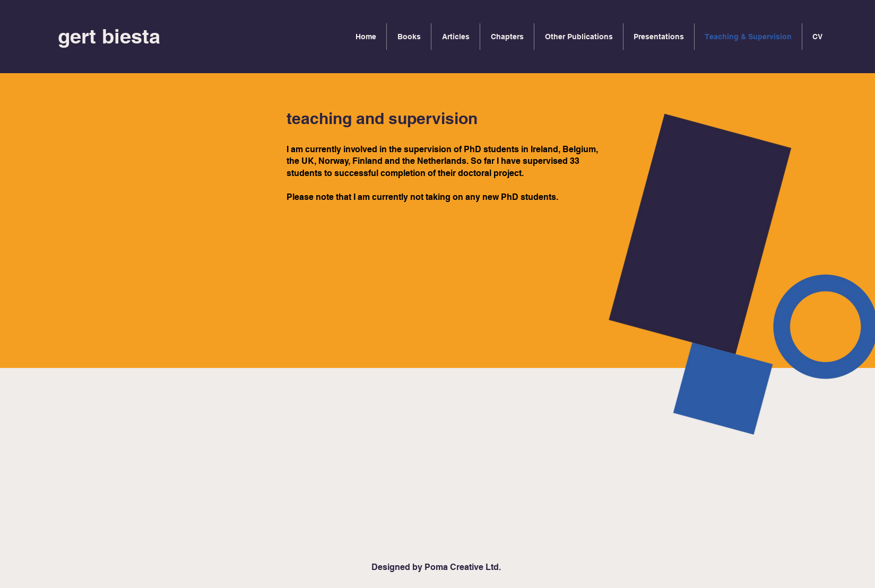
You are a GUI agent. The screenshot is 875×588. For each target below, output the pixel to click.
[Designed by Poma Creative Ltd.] (436, 567)
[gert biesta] (109, 37)
